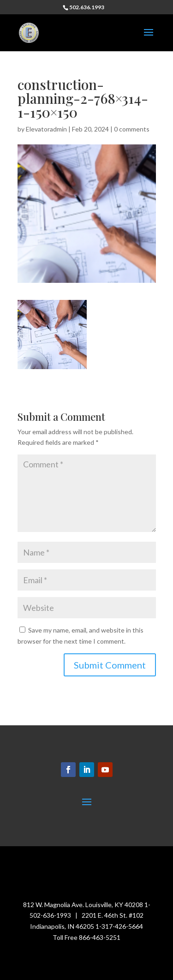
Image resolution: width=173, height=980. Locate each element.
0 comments (132, 129)
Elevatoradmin (46, 129)
